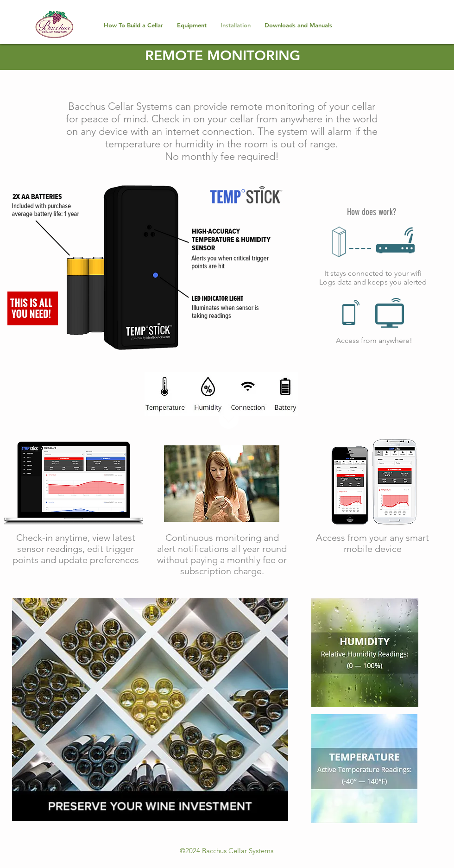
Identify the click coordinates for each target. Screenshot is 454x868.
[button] (192, 25)
